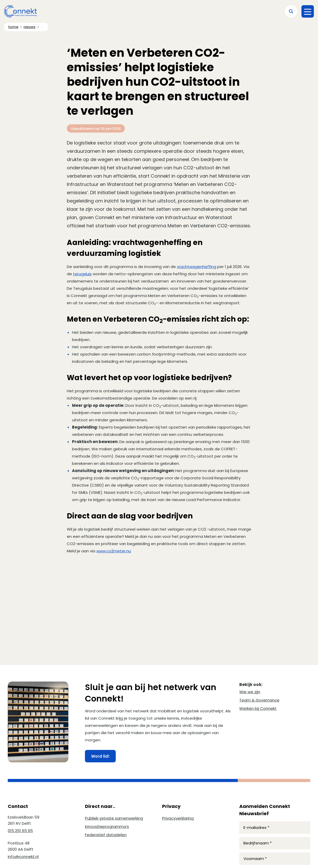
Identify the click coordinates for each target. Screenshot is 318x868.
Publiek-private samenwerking (114, 818)
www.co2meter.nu (114, 551)
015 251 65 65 (20, 831)
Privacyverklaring (178, 818)
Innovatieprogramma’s (107, 826)
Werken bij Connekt (258, 708)
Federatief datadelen (106, 835)
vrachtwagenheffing (197, 267)
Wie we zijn (250, 692)
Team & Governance (259, 700)
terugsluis (82, 274)
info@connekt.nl (23, 856)
